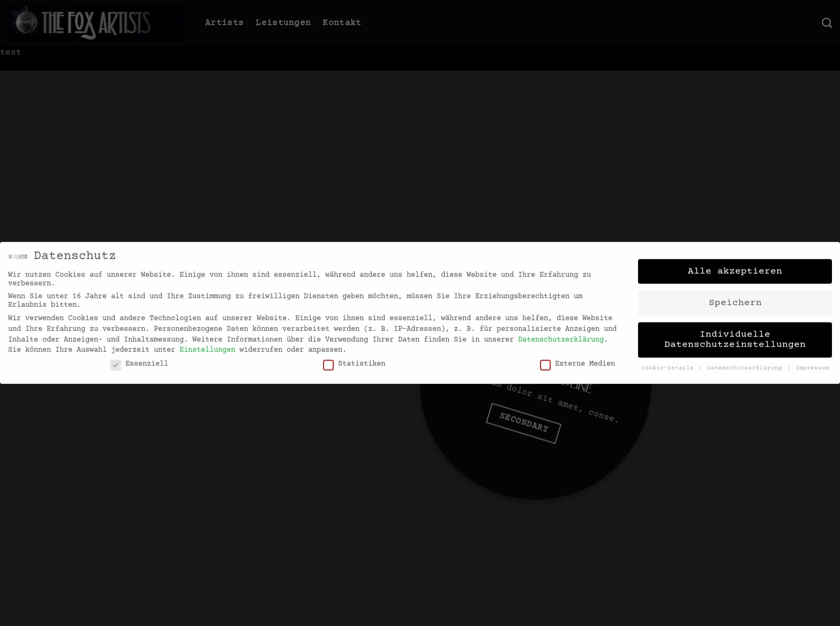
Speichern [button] (735, 297)
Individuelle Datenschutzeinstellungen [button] (735, 334)
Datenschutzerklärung (561, 334)
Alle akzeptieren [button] (735, 266)
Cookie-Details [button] (669, 363)
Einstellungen (207, 345)
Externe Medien (577, 358)
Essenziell (139, 358)
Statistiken (354, 358)
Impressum (812, 363)
